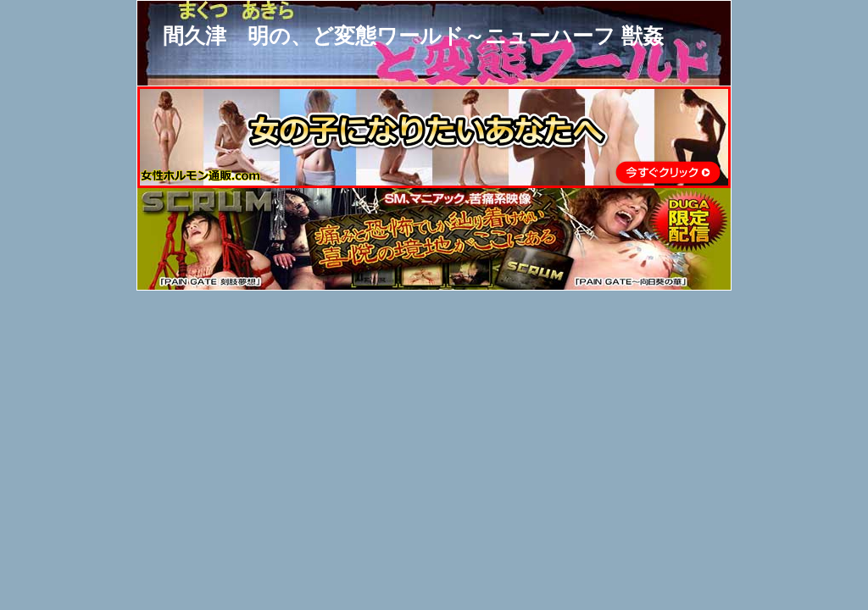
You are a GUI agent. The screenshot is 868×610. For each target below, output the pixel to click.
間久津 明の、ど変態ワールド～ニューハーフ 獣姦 (413, 36)
